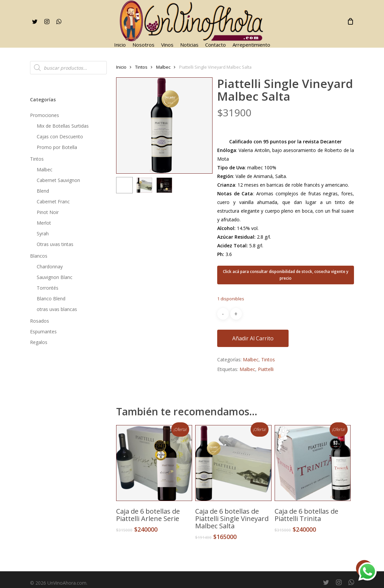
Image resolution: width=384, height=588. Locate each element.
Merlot (44, 223)
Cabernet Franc (53, 201)
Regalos (39, 342)
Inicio (121, 67)
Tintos (37, 159)
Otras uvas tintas (55, 244)
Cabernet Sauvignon (58, 180)
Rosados (40, 321)
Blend (43, 191)
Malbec (45, 169)
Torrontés (48, 288)
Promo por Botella (57, 147)
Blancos (39, 256)
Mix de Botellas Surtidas (63, 126)
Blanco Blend (51, 298)
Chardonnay (50, 266)
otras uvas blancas (57, 309)
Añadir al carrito (253, 338)
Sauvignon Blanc (55, 277)
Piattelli (266, 369)
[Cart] (350, 21)
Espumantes (43, 331)
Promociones (45, 115)
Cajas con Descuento (60, 136)
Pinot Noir (48, 212)
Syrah (43, 233)
